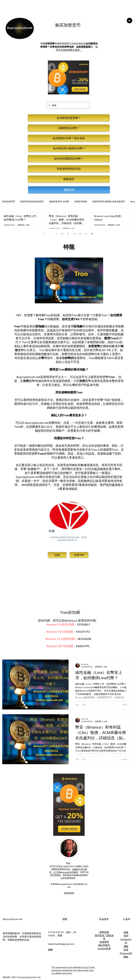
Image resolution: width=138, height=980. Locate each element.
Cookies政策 (104, 948)
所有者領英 (69, 893)
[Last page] (92, 234)
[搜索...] (68, 105)
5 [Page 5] (80, 234)
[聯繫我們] (69, 179)
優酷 (126, 946)
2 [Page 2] (62, 234)
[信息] (57, 555)
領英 (126, 950)
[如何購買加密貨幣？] (69, 118)
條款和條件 (104, 945)
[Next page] (86, 234)
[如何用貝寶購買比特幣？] (69, 159)
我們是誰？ (101, 935)
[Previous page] (51, 234)
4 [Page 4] (74, 234)
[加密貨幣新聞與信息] (69, 169)
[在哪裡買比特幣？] (69, 128)
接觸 (50, 950)
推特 (126, 936)
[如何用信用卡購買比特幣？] (69, 148)
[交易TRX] (79, 555)
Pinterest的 (126, 953)
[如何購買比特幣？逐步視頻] (69, 138)
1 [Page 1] (56, 234)
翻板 (126, 957)
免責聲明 (104, 942)
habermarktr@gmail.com (61, 944)
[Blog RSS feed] (129, 21)
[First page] (45, 234)
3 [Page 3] (68, 234)
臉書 (126, 932)
